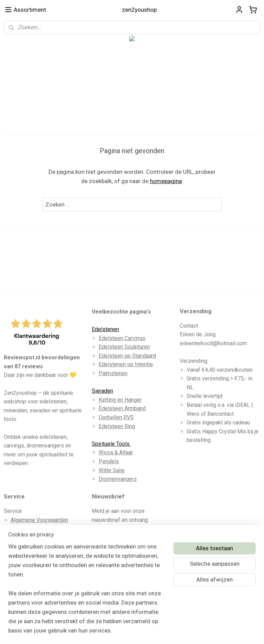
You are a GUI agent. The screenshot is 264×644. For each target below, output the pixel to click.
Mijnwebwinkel (204, 631)
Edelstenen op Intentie (126, 364)
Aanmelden (112, 564)
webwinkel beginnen (146, 631)
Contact (20, 537)
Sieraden (102, 391)
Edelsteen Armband (122, 408)
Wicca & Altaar (116, 452)
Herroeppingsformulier (38, 555)
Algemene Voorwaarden (39, 520)
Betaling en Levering (35, 529)
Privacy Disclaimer (33, 546)
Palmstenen (113, 373)
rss (121, 631)
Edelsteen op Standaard (127, 356)
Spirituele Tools (111, 444)
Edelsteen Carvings (122, 338)
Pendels (109, 461)
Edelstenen (105, 329)
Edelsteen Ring (117, 426)
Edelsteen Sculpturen (124, 347)
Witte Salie (112, 470)
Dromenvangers (118, 479)
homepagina (166, 181)
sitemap (107, 631)
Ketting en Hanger (120, 400)
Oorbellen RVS (116, 417)
